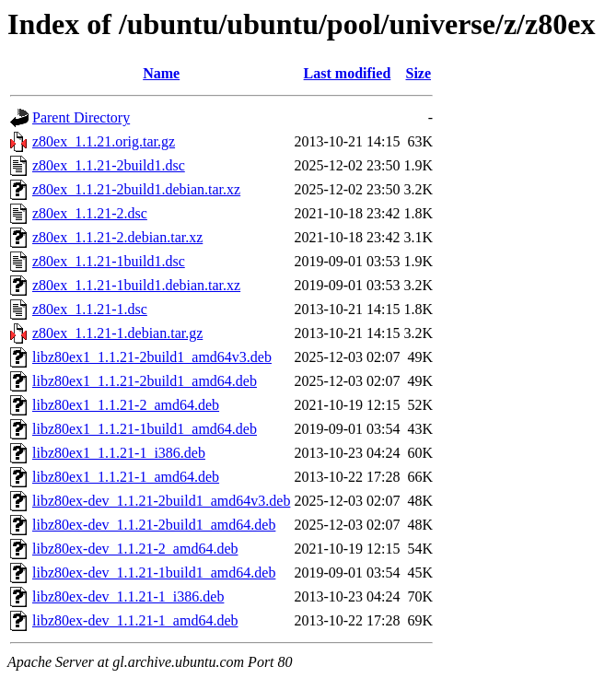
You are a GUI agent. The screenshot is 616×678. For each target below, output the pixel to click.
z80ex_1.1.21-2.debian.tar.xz (117, 237)
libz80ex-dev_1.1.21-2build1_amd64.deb (154, 525)
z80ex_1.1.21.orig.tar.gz (104, 141)
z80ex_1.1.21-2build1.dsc (109, 165)
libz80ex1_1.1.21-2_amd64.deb (126, 405)
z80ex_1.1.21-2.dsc (90, 213)
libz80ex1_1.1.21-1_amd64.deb (126, 477)
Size (419, 73)
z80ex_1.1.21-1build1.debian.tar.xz (136, 285)
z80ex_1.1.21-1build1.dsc (109, 261)
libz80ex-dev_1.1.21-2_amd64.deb (135, 549)
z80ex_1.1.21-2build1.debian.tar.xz (136, 189)
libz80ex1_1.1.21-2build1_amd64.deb (145, 381)
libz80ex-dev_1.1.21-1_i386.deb (128, 596)
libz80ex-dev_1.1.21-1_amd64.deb (135, 620)
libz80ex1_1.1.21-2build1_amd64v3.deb (152, 357)
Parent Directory (81, 117)
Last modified (348, 73)
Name (161, 73)
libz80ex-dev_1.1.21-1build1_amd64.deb (154, 573)
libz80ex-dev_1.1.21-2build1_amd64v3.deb (161, 501)
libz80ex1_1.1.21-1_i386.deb (119, 453)
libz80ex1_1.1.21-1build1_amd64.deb (145, 429)
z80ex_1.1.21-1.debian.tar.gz (117, 333)
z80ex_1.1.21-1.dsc (90, 309)
